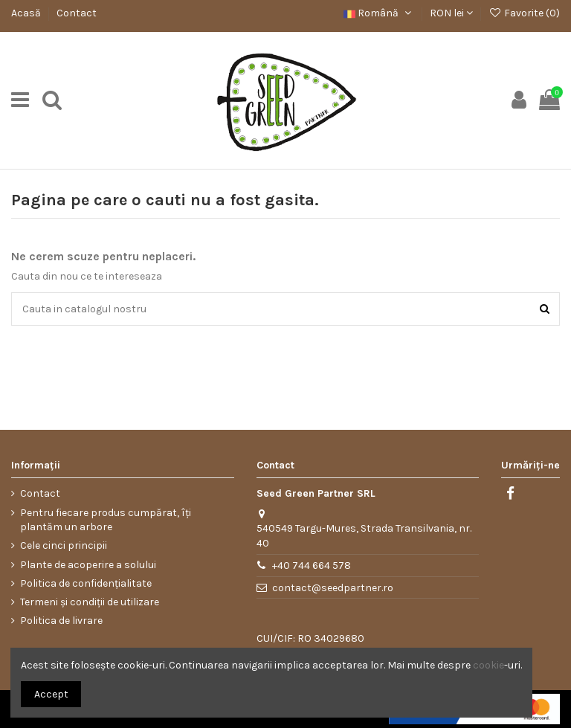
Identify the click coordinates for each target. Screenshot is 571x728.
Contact (77, 13)
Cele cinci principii (64, 545)
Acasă (27, 13)
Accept (51, 694)
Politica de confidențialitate (86, 583)
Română (379, 13)
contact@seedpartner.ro (333, 588)
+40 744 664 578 (312, 566)
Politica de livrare (61, 621)
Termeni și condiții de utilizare (90, 602)
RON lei (451, 13)
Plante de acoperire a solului (88, 565)
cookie (488, 665)
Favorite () (524, 13)
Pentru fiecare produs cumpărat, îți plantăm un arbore (106, 520)
